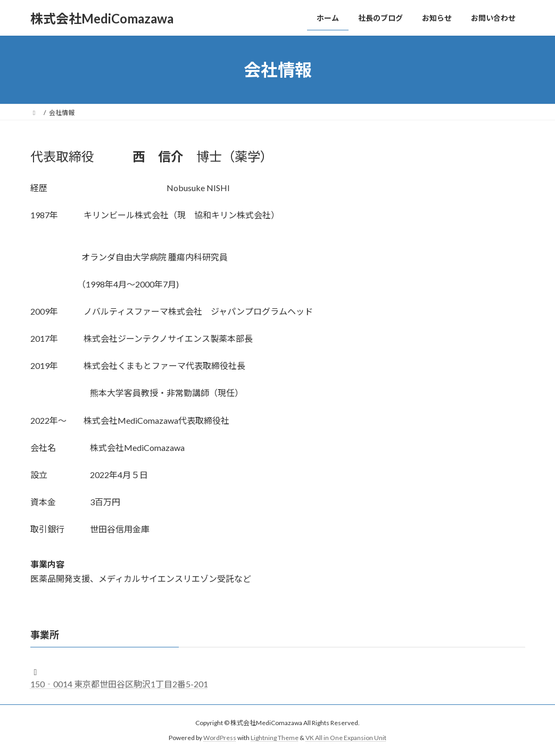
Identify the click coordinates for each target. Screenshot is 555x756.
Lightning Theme (275, 738)
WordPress (220, 738)
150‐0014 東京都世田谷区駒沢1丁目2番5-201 (119, 684)
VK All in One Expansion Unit (346, 738)
